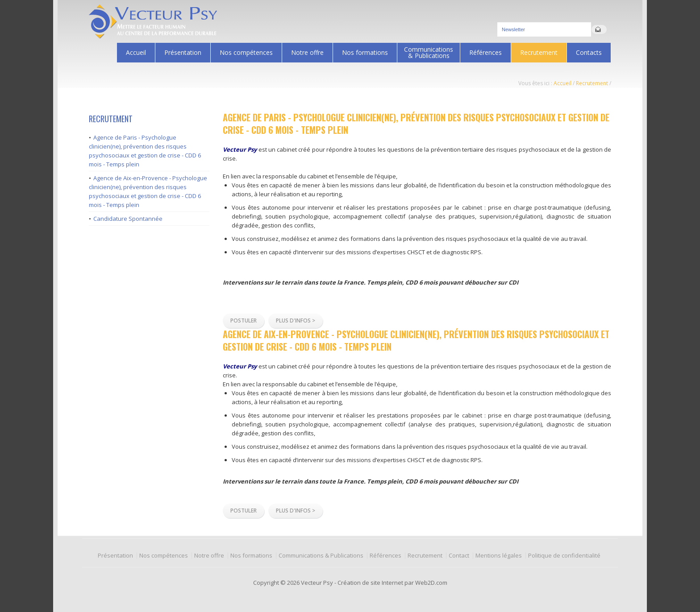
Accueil (136, 52)
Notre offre (305, 52)
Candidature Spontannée (128, 219)
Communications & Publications (426, 52)
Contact (459, 555)
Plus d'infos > (296, 320)
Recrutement (539, 52)
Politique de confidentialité (564, 555)
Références (485, 52)
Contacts (589, 52)
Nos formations (363, 52)
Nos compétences (244, 52)
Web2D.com (431, 583)
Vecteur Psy (317, 583)
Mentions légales (499, 555)
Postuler (244, 320)
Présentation (181, 52)
